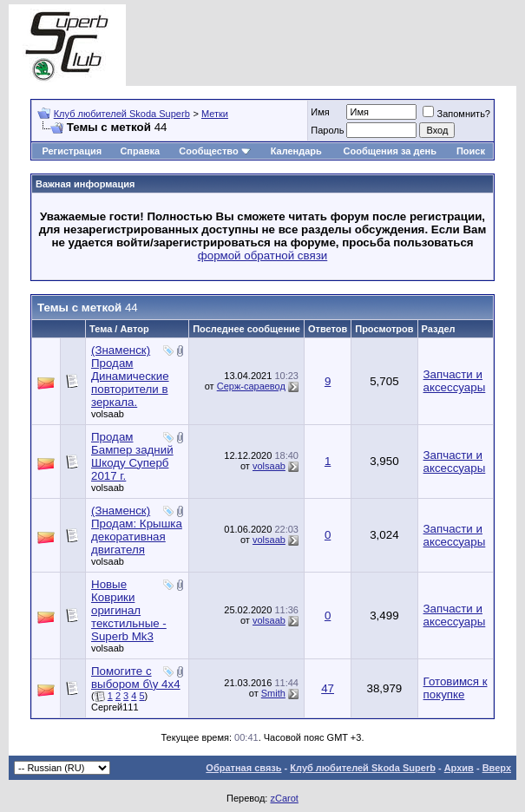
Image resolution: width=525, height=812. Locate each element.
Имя (320, 112)
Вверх (497, 768)
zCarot (284, 798)
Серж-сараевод (251, 386)
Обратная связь (243, 768)
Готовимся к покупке (456, 688)
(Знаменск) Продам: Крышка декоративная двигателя (137, 530)
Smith (273, 693)
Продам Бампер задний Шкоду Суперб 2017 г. (132, 456)
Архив (459, 768)
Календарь (296, 151)
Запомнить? (456, 114)
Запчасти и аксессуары (455, 381)
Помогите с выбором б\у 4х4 (136, 678)
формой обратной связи (263, 255)
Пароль (327, 130)
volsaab (108, 414)
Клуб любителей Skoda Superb (122, 114)
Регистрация (72, 151)
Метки (215, 114)
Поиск (471, 151)
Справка (140, 151)
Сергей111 (115, 707)
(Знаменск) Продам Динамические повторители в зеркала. (130, 376)
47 (328, 688)
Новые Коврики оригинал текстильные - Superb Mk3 (129, 610)
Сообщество (214, 151)
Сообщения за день (390, 151)
